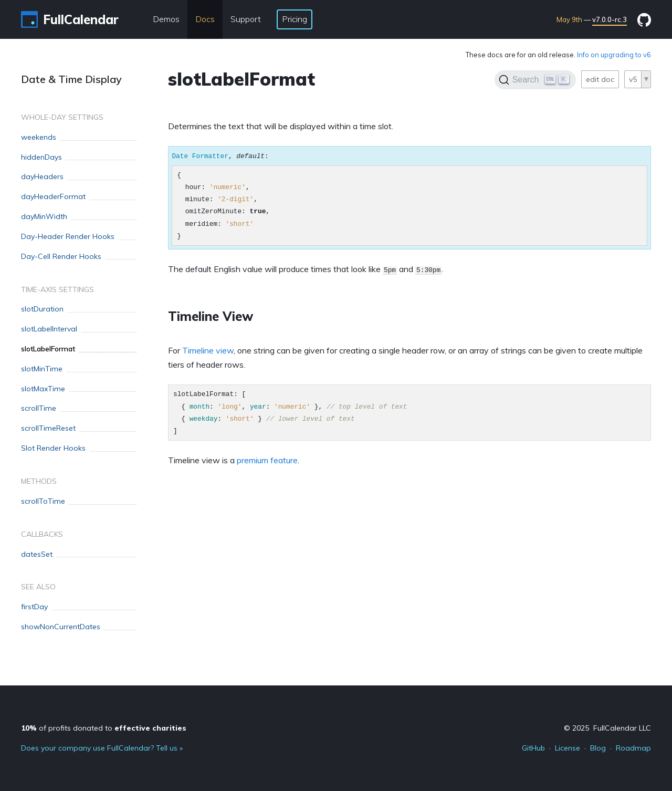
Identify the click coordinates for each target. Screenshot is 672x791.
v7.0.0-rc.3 (610, 19)
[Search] (535, 80)
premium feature (267, 460)
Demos (166, 19)
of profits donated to (104, 728)
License (568, 748)
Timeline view (208, 350)
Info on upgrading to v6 (614, 55)
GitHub (533, 748)
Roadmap (633, 748)
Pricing (295, 19)
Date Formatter (200, 156)
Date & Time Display (71, 79)
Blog (598, 748)
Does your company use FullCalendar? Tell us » (102, 748)
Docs (205, 19)
